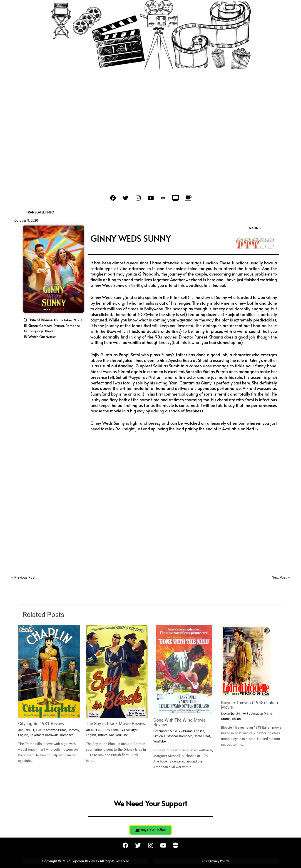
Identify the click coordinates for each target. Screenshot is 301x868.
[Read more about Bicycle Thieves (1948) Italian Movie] (246, 661)
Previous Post (23, 578)
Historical (171, 736)
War (111, 740)
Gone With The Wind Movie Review (181, 722)
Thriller (102, 740)
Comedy (73, 730)
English (23, 735)
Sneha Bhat (202, 736)
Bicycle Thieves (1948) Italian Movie (251, 705)
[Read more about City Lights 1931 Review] (49, 671)
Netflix (137, 285)
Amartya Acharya (125, 735)
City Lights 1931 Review (42, 724)
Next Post (281, 578)
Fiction (158, 736)
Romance (67, 735)
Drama (188, 731)
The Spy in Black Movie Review (109, 726)
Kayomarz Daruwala (44, 735)
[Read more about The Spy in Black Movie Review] (117, 671)
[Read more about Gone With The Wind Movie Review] (184, 670)
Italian (236, 719)
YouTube (121, 740)
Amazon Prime (56, 730)
